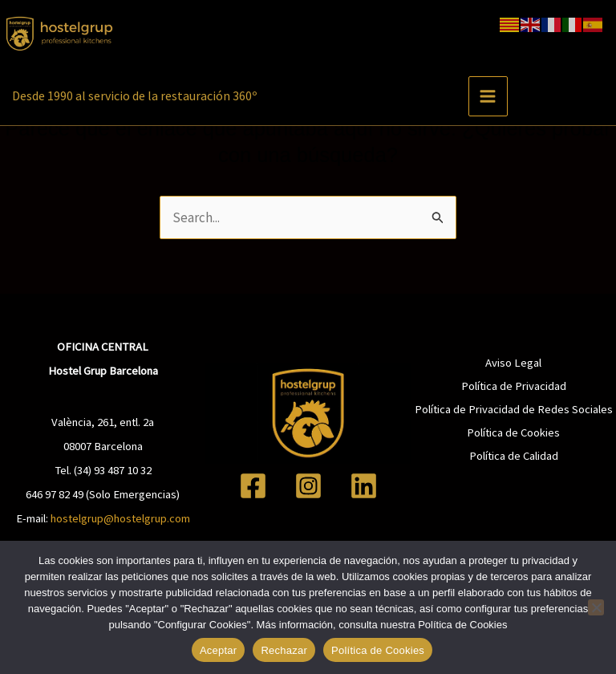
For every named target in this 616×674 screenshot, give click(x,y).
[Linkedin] (364, 486)
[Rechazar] (596, 607)
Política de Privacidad (514, 386)
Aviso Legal (513, 363)
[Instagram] (308, 486)
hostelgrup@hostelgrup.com (120, 518)
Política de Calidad (514, 456)
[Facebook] (253, 486)
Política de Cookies (513, 432)
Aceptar (219, 650)
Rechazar (284, 650)
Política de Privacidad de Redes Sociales (514, 409)
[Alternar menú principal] (484, 92)
